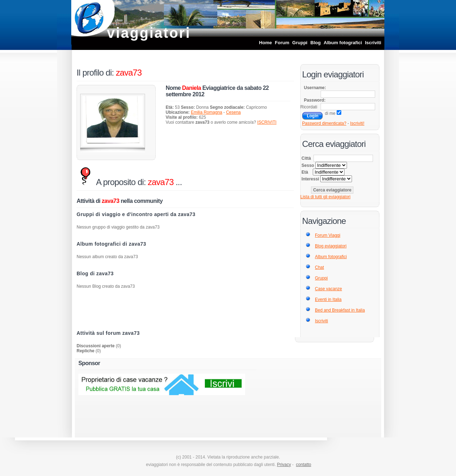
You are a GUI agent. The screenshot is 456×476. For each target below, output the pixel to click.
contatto (304, 465)
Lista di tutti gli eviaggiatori (325, 197)
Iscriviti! (357, 123)
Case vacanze (328, 289)
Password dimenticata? (324, 123)
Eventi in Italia (328, 300)
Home (265, 43)
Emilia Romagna (207, 112)
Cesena (233, 112)
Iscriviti (373, 43)
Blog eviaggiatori (331, 246)
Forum (282, 43)
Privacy (284, 465)
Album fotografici (343, 43)
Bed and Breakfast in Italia (340, 310)
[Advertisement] (185, 311)
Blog (315, 43)
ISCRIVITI (267, 122)
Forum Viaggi (328, 235)
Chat (319, 267)
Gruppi (300, 43)
